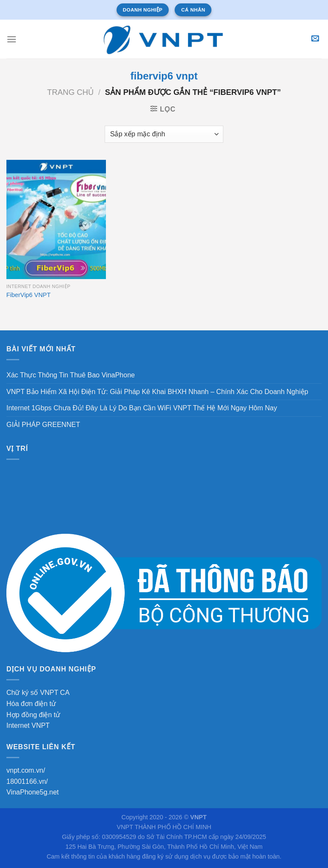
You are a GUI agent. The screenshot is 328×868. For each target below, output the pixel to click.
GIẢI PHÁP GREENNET (43, 425)
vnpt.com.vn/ (26, 770)
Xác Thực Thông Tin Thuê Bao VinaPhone (71, 375)
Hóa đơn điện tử (31, 704)
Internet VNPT (28, 725)
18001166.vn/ (27, 781)
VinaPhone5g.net (32, 792)
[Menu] (12, 39)
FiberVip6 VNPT (29, 295)
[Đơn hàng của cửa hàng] (164, 134)
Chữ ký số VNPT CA (38, 693)
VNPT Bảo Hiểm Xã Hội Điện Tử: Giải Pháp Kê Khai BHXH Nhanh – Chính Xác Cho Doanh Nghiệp (157, 392)
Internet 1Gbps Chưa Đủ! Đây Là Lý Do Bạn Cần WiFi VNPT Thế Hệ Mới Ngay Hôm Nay (142, 408)
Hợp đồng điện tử (33, 715)
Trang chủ (70, 92)
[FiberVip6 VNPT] (56, 219)
